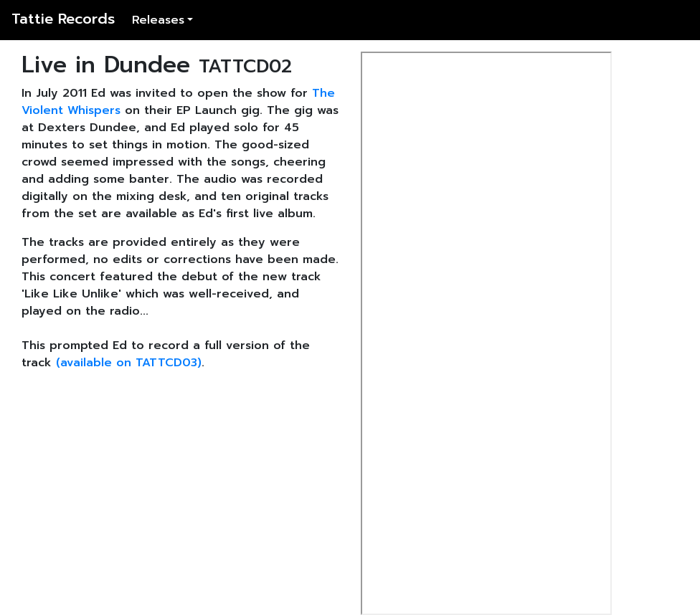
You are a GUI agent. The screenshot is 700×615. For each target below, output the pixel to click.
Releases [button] (158, 20)
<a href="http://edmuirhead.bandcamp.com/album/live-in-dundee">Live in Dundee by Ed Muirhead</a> (486, 333)
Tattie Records (63, 19)
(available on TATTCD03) (129, 363)
